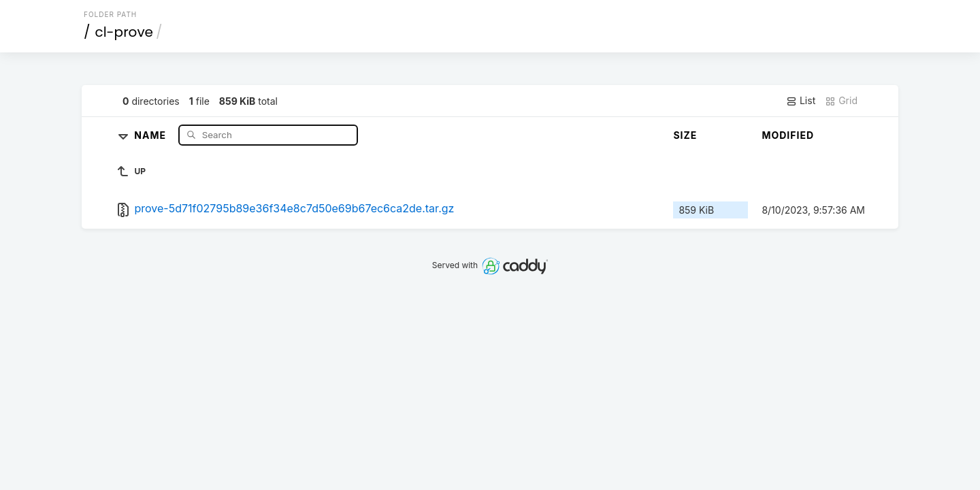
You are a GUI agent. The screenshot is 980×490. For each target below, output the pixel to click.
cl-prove (124, 32)
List (801, 101)
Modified (788, 135)
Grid (841, 101)
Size (685, 135)
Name (151, 134)
